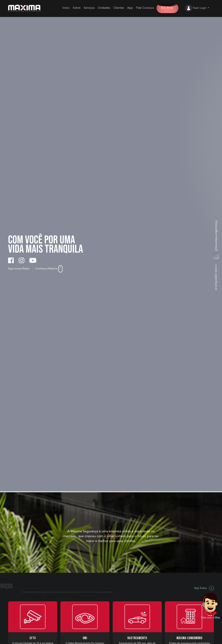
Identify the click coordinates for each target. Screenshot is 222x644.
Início (66, 8)
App (130, 8)
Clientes (119, 8)
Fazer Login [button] (200, 8)
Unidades (104, 8)
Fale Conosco (145, 8)
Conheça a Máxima (49, 269)
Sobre (77, 8)
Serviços (89, 8)
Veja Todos (204, 588)
